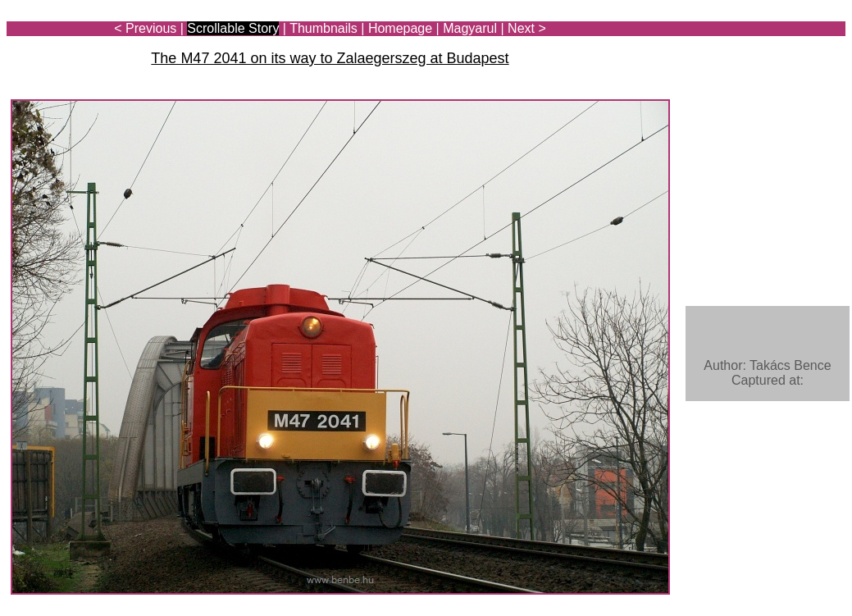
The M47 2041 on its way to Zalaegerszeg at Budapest (330, 58)
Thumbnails (323, 28)
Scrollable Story (233, 28)
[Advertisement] (749, 59)
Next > (527, 28)
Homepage (400, 28)
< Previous (145, 28)
